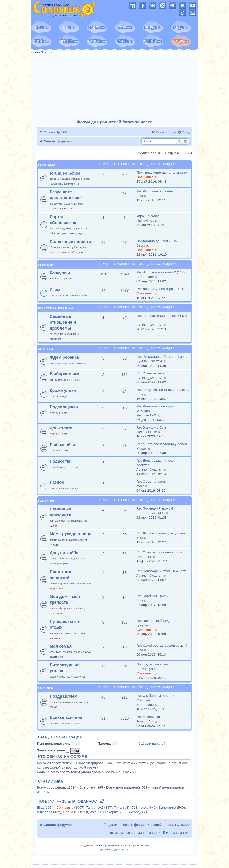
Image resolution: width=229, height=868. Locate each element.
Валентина (145, 277)
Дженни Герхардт (104, 812)
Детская (46, 349)
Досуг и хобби (64, 553)
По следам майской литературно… (152, 666)
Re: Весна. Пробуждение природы (156, 623)
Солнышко (145, 177)
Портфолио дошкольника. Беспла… (157, 243)
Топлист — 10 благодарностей (71, 802)
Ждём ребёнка (64, 357)
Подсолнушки (64, 407)
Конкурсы (60, 273)
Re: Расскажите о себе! (155, 191)
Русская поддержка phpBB (114, 849)
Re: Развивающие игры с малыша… (156, 408)
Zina (140, 650)
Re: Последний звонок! (155, 508)
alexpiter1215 (147, 415)
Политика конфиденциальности (162, 172)
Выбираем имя (65, 374)
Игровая (46, 265)
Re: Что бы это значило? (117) (161, 272)
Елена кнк (144, 557)
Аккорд (134, 812)
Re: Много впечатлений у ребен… (163, 444)
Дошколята (61, 428)
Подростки (61, 461)
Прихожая (47, 165)
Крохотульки (63, 390)
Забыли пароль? (152, 743)
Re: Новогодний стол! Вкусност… (163, 571)
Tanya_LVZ (145, 721)
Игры (55, 289)
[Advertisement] (114, 87)
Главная (36, 52)
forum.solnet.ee (65, 173)
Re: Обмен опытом (152, 481)
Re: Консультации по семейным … (162, 318)
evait (140, 486)
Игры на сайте (148, 216)
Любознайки (62, 445)
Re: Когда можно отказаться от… (163, 390)
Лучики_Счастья (149, 325)
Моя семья (61, 646)
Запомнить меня (53, 750)
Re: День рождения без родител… (155, 463)
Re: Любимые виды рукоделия (161, 533)
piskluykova (145, 221)
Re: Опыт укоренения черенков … (164, 552)
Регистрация (68, 737)
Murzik (141, 448)
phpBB (106, 845)
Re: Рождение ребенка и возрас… (164, 357)
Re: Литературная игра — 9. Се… (163, 289)
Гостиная (47, 501)
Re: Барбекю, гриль (152, 596)
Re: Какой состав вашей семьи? (162, 645)
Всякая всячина (66, 717)
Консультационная (55, 308)
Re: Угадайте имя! (151, 373)
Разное (57, 482)
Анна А (43, 792)
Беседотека (49, 52)
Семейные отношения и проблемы (63, 322)
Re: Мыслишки (148, 717)
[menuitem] (62, 132)
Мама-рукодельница (71, 534)
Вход (43, 737)
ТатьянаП (122, 807)
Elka (140, 196)
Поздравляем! (64, 696)
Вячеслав (45, 812)
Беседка (46, 688)
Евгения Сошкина (151, 513)
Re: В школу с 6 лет (152, 427)
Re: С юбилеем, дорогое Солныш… (156, 698)
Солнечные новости (70, 242)
